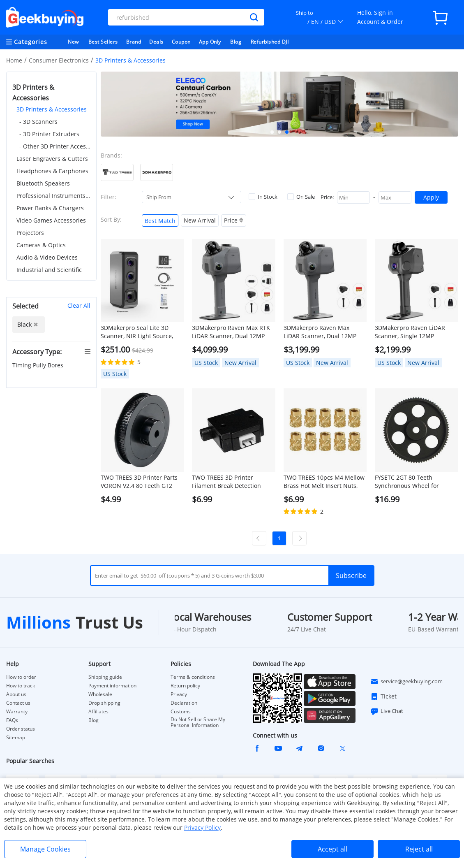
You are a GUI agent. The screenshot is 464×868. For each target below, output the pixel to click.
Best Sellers (103, 42)
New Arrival (200, 220)
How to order (21, 677)
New (73, 42)
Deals (156, 42)
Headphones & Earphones (52, 171)
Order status (21, 729)
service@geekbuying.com (406, 682)
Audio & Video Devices (47, 257)
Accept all (332, 849)
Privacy (179, 694)
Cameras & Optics (41, 245)
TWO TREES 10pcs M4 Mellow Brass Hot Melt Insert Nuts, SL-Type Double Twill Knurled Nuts (324, 482)
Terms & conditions (193, 677)
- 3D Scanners (38, 122)
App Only (210, 42)
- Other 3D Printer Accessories (55, 146)
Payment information (112, 686)
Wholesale (100, 694)
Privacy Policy (202, 827)
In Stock (263, 197)
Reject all (419, 849)
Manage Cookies (45, 849)
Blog (236, 42)
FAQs (12, 720)
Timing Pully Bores (39, 365)
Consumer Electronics (59, 60)
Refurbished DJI (270, 42)
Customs (181, 712)
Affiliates (98, 712)
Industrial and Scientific (49, 270)
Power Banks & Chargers (50, 208)
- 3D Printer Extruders (49, 134)
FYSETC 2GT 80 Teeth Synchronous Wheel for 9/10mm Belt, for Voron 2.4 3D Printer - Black (416, 482)
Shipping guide (105, 677)
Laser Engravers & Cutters (52, 159)
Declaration (184, 703)
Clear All (79, 305)
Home (14, 60)
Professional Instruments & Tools (53, 196)
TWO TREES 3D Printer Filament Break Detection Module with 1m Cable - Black (233, 482)
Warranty (17, 712)
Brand (134, 42)
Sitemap (16, 737)
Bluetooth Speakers (43, 183)
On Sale (301, 197)
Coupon (181, 42)
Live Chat (387, 711)
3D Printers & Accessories (52, 109)
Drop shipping (104, 703)
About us (16, 694)
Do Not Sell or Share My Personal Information (198, 722)
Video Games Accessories (51, 220)
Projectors (30, 233)
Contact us (18, 703)
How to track (21, 686)
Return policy (185, 686)
